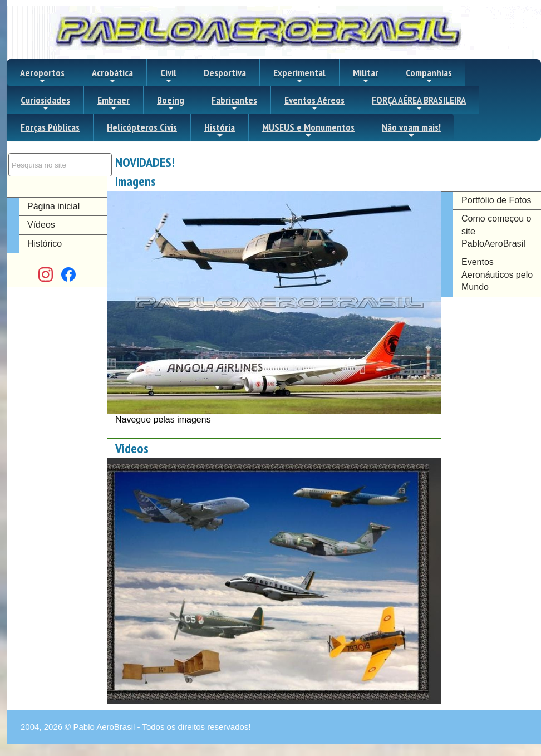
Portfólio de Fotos (496, 200)
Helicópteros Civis (142, 127)
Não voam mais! (411, 130)
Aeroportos (42, 76)
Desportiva (225, 73)
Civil (168, 76)
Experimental (299, 76)
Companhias (429, 76)
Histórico (45, 244)
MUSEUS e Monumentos (308, 130)
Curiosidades (45, 103)
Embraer (114, 103)
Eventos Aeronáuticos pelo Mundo (497, 274)
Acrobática (112, 76)
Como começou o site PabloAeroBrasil (496, 231)
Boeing (171, 103)
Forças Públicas (50, 127)
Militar (366, 76)
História (220, 130)
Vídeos (41, 225)
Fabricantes (234, 103)
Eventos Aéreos (314, 103)
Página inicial (53, 206)
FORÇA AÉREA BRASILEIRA (419, 103)
